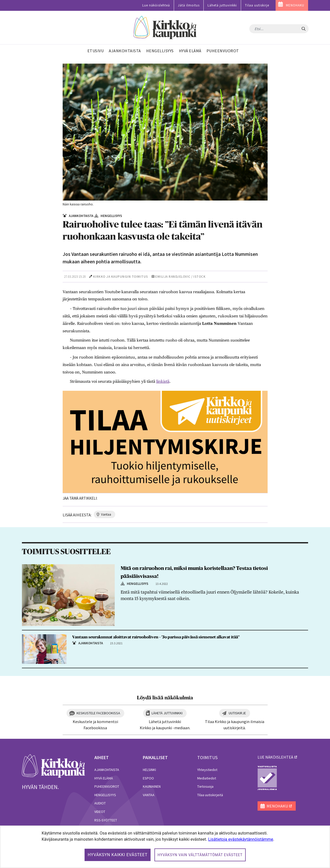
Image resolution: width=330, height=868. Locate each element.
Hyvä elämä (104, 778)
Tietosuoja (205, 786)
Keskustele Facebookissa (98, 713)
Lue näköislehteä (156, 5)
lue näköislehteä (275, 757)
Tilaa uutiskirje (257, 5)
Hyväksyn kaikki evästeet (118, 855)
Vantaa (149, 795)
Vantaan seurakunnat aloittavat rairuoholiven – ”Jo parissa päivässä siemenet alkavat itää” (156, 637)
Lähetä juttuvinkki (222, 5)
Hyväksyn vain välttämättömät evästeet (200, 855)
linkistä (163, 381)
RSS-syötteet (106, 820)
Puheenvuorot (107, 786)
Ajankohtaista (107, 770)
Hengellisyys (105, 795)
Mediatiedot (207, 778)
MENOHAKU (295, 5)
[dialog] (165, 847)
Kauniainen (152, 786)
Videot (100, 812)
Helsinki (149, 770)
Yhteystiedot (207, 770)
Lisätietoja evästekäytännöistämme (241, 839)
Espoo (148, 778)
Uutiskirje (237, 713)
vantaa (106, 514)
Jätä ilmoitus (189, 5)
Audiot (100, 803)
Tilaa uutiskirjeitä (210, 795)
